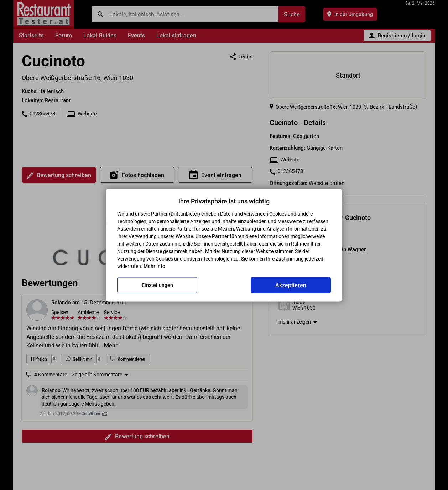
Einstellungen (157, 285)
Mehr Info (154, 266)
